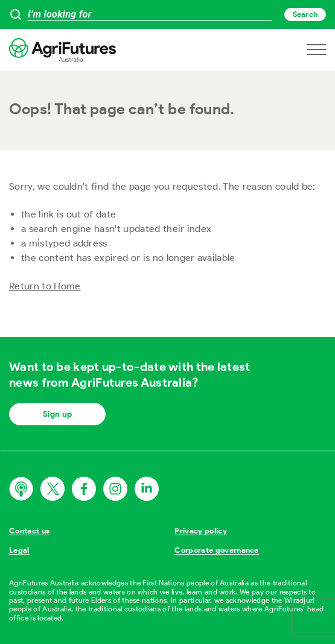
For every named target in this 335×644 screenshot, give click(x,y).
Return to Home (45, 286)
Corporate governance (217, 550)
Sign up (57, 414)
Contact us (29, 531)
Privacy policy (201, 531)
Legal (19, 550)
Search (305, 14)
